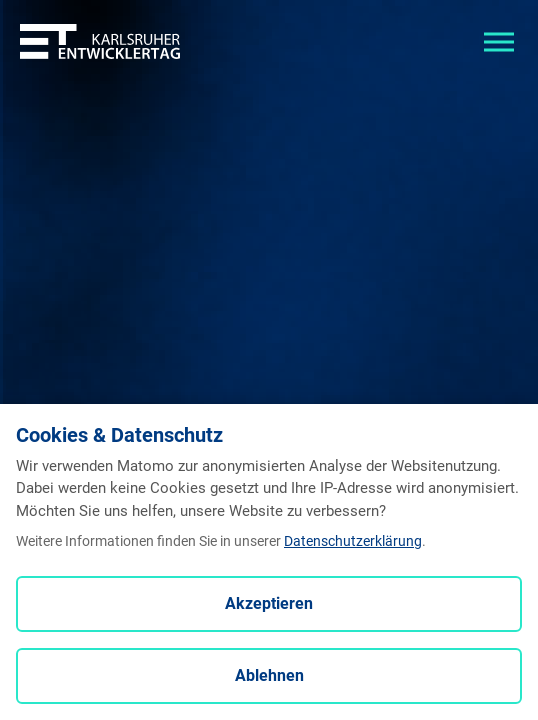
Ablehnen (269, 675)
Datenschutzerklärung (353, 541)
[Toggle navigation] (499, 40)
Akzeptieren (269, 603)
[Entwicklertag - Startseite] (100, 40)
